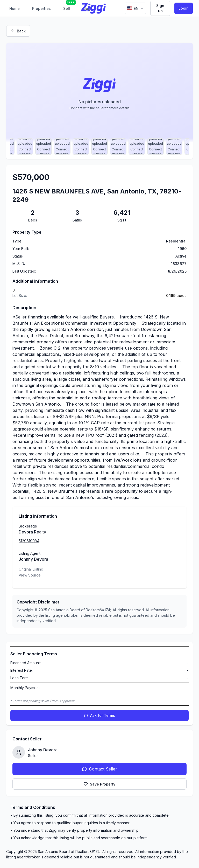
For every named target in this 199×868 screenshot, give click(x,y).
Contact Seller (99, 769)
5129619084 (29, 541)
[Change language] (135, 8)
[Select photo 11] (99, 147)
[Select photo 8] (44, 147)
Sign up (160, 8)
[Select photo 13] (137, 147)
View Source (30, 575)
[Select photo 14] (155, 147)
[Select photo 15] (174, 147)
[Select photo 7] (25, 147)
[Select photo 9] (62, 147)
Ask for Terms (99, 715)
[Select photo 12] (118, 147)
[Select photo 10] (81, 147)
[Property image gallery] (99, 93)
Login (184, 8)
